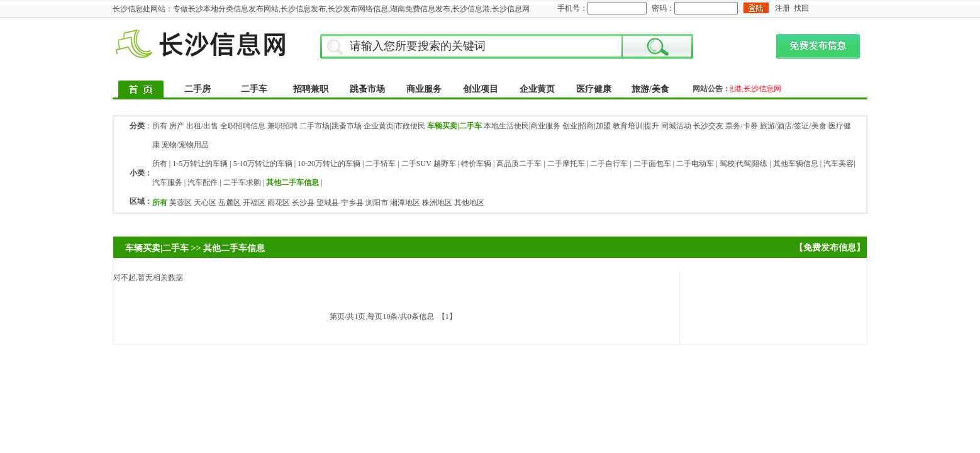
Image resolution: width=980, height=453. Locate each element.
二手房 (198, 89)
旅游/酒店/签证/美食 (793, 126)
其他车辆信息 (796, 164)
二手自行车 (609, 164)
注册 (782, 8)
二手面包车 (652, 164)
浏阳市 (377, 203)
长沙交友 (708, 126)
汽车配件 (203, 182)
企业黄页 (537, 89)
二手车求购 (242, 182)
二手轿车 (381, 164)
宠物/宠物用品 (185, 145)
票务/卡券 (741, 126)
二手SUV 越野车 (429, 164)
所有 (160, 126)
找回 (801, 8)
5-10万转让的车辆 (263, 164)
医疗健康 (594, 89)
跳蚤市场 (367, 89)
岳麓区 (230, 203)
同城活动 (676, 126)
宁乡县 (352, 203)
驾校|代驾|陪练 (744, 164)
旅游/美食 (650, 89)
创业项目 (481, 89)
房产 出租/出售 (194, 126)
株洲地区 (437, 203)
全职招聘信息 (243, 126)
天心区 (205, 203)
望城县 (328, 203)
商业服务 (424, 89)
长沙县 (303, 203)
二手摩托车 (566, 164)
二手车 (254, 89)
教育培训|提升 (636, 126)
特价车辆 (476, 164)
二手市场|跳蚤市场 (330, 126)
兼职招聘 (282, 126)
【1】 (447, 316)
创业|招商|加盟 (587, 126)
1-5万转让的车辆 (200, 164)
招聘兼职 (311, 89)
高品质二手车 (519, 164)
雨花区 (279, 203)
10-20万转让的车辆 (329, 164)
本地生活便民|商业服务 (522, 126)
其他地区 (469, 203)
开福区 (254, 203)
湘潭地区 (405, 203)
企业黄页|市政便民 (394, 126)
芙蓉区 (181, 203)
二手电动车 (695, 164)
